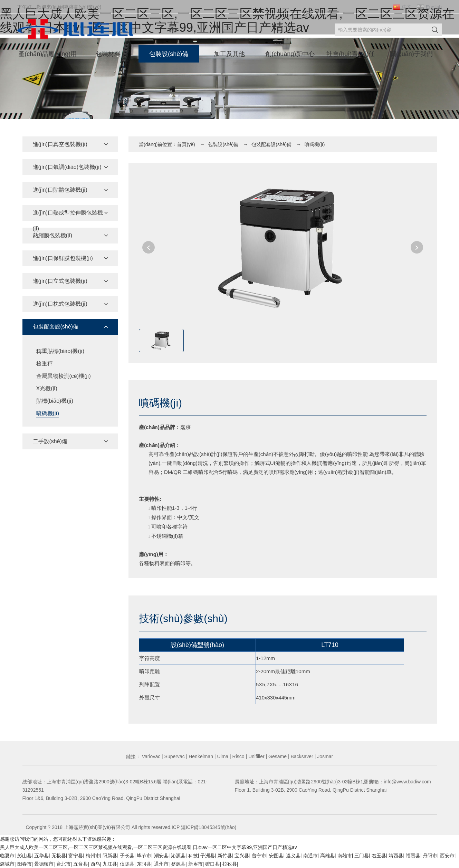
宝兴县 (242, 856)
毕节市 (144, 856)
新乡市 (195, 864)
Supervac (174, 756)
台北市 (64, 864)
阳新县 (110, 856)
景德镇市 (44, 864)
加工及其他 (229, 54)
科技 (193, 856)
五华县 (41, 856)
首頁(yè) (186, 144)
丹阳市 (430, 856)
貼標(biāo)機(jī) (55, 401)
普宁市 (259, 856)
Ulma (222, 756)
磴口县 (212, 864)
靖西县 (396, 856)
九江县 (110, 864)
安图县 (276, 856)
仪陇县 (127, 864)
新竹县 (225, 856)
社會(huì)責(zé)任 (351, 54)
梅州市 (93, 856)
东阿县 (144, 864)
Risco (238, 756)
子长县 (127, 856)
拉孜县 (230, 864)
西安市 (447, 856)
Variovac (150, 756)
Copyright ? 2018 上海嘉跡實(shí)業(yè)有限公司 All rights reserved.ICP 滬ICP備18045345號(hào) (131, 827)
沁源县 (178, 856)
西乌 (95, 864)
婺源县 (178, 864)
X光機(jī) (47, 388)
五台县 (80, 864)
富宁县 (76, 856)
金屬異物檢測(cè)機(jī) (64, 376)
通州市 (161, 864)
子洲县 (208, 856)
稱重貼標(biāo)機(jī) (60, 351)
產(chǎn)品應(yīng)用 (47, 54)
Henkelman (200, 756)
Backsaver (301, 756)
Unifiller (256, 756)
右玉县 (379, 856)
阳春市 (25, 864)
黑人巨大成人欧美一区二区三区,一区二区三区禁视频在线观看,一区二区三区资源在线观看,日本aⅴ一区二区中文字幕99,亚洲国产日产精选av (149, 847)
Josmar (324, 756)
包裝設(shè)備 (169, 54)
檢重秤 (45, 364)
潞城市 (7, 864)
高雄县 (327, 856)
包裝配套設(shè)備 (271, 144)
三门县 (362, 856)
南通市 (310, 856)
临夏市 (7, 856)
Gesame (277, 756)
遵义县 (293, 856)
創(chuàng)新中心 (290, 54)
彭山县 (25, 856)
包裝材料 (108, 54)
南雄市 (345, 856)
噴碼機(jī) (48, 413)
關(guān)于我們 (411, 54)
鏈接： (133, 756)
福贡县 (413, 856)
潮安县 (161, 856)
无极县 (59, 856)
